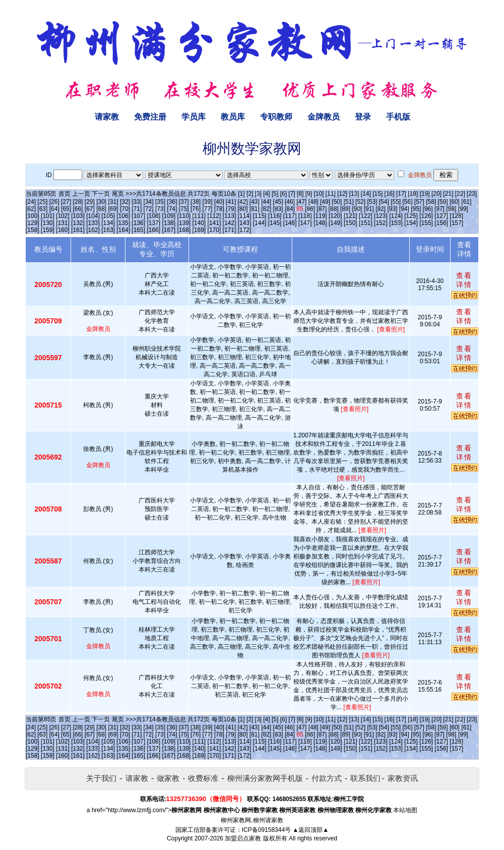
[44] (266, 202)
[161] (78, 230)
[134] (108, 223)
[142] (230, 223)
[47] (301, 202)
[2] (250, 194)
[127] (441, 216)
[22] (460, 194)
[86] (310, 209)
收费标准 (203, 778)
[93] (392, 209)
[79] (231, 209)
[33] (137, 202)
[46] (290, 202)
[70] (125, 209)
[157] (456, 223)
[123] (381, 216)
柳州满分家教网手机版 (265, 778)
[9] (309, 194)
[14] (366, 194)
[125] (411, 216)
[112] (214, 216)
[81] (255, 209)
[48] (313, 202)
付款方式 (327, 778)
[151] (366, 223)
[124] (396, 216)
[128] (456, 216)
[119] (320, 216)
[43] (255, 202)
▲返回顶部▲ (310, 830)
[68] (101, 209)
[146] (290, 223)
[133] (93, 223)
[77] (207, 209)
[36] (172, 202)
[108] (153, 216)
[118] (305, 216)
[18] (413, 194)
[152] (381, 223)
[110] (184, 216)
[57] (419, 202)
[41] (231, 202)
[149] (335, 223)
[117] (290, 216)
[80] (242, 209)
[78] (219, 209)
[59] (443, 202)
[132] (78, 223)
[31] (113, 202)
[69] (113, 209)
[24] (31, 202)
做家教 (168, 778)
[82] (266, 209)
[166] (153, 230)
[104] (93, 216)
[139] (184, 223)
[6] (283, 194)
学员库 (194, 117)
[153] (396, 223)
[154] (411, 223)
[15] (377, 194)
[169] (199, 230)
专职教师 (276, 117)
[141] (214, 223)
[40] (219, 202)
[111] (199, 216)
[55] (396, 202)
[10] (319, 194)
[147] (305, 223)
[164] (123, 230)
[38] (196, 202)
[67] (90, 209)
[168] (184, 230)
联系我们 (365, 778)
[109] (169, 216)
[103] (78, 216)
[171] (230, 230)
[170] (214, 230)
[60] (455, 202)
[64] (54, 209)
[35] (160, 202)
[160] (63, 230)
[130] (48, 223)
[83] (278, 209)
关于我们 (101, 778)
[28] (78, 202)
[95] (416, 209)
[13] (354, 194)
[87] (322, 209)
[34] (149, 202)
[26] (54, 202)
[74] (172, 209)
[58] (431, 202)
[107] (138, 216)
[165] (138, 230)
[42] (242, 202)
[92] (381, 209)
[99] (463, 209)
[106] (123, 216)
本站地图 (405, 810)
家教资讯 (403, 778)
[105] (108, 216)
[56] (408, 202)
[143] (245, 223)
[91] (369, 209)
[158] (33, 230)
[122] (366, 216)
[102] (63, 216)
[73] (160, 209)
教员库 (233, 117)
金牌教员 (324, 117)
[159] (48, 230)
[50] (337, 202)
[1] (241, 194)
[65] (66, 209)
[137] (153, 223)
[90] (357, 209)
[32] (125, 202)
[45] (278, 202)
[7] (292, 194)
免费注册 (150, 117)
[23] (472, 194)
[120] (335, 216)
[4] (266, 194)
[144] (260, 223)
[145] (275, 223)
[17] (401, 194)
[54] (384, 202)
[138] (169, 223)
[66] (78, 209)
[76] (196, 209)
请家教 (107, 117)
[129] (33, 223)
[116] (275, 216)
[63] (42, 209)
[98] (451, 209)
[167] (169, 230)
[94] (404, 209)
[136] (138, 223)
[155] (426, 223)
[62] (31, 209)
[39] (207, 202)
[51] (349, 202)
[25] (42, 202)
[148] (320, 223)
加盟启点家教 (243, 838)
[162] (93, 230)
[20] (436, 194)
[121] (351, 216)
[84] (290, 209)
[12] (342, 194)
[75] (184, 209)
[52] (360, 202)
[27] (66, 202)
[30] (101, 202)
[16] (390, 194)
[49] (325, 202)
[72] (149, 209)
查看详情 (464, 280)
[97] (439, 209)
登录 (363, 117)
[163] (108, 230)
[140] (199, 223)
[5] (275, 194)
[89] (345, 209)
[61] (466, 202)
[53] (372, 202)
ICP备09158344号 (266, 830)
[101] (48, 216)
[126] (426, 216)
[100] (33, 216)
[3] (258, 194)
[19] (425, 194)
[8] (300, 194)
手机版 (398, 117)
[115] (260, 216)
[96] (428, 209)
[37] (184, 202)
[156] (441, 223)
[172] (245, 230)
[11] (331, 194)
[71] (137, 209)
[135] (123, 223)
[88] (334, 209)
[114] (245, 216)
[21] (448, 194)
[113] (230, 216)
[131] (63, 223)
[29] (90, 202)
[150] (351, 223)
